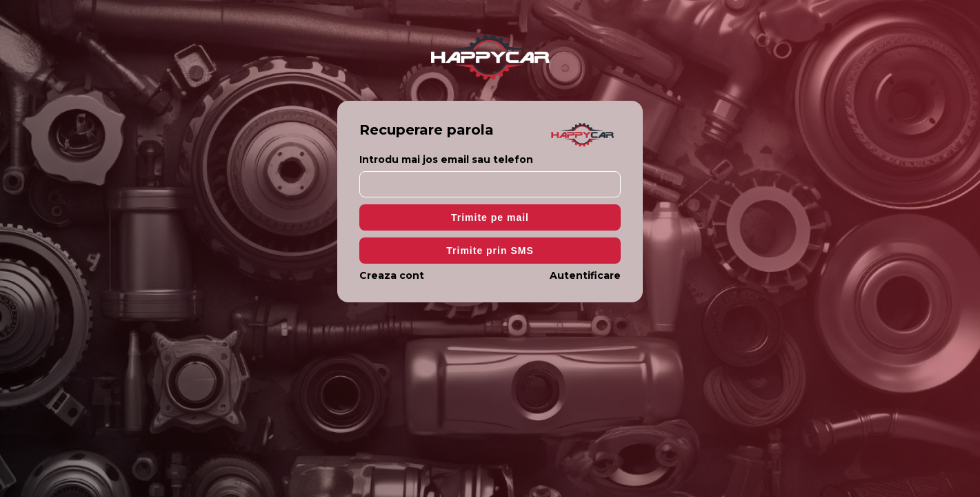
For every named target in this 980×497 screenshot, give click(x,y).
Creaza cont (392, 275)
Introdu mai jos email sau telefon (446, 159)
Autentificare (585, 275)
